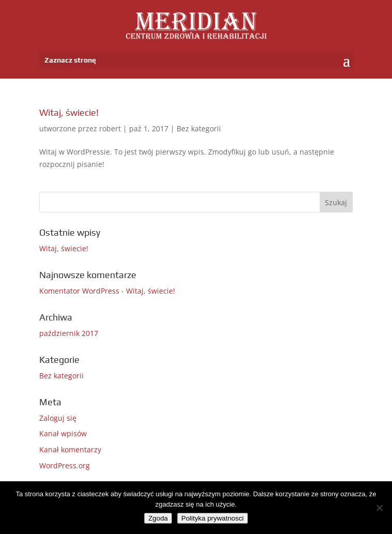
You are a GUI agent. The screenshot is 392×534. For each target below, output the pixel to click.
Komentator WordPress (79, 291)
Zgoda (158, 518)
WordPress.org (65, 466)
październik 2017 (69, 333)
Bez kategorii (199, 128)
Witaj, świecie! (69, 112)
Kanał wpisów (63, 433)
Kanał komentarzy (70, 449)
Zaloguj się (58, 418)
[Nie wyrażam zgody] (379, 508)
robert (110, 128)
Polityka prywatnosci (213, 518)
